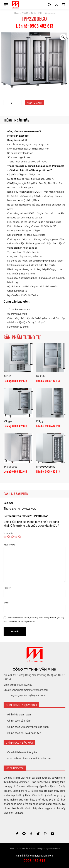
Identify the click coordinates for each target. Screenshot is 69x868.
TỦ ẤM (25, 13)
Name (7, 588)
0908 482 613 (34, 861)
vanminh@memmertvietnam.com (34, 856)
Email (7, 603)
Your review (10, 545)
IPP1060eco (10, 467)
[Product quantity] (13, 103)
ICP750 (40, 421)
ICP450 (8, 421)
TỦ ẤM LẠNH (36, 13)
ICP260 (40, 376)
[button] (49, 5)
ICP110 (7, 376)
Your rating (10, 533)
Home (17, 13)
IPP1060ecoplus (46, 467)
